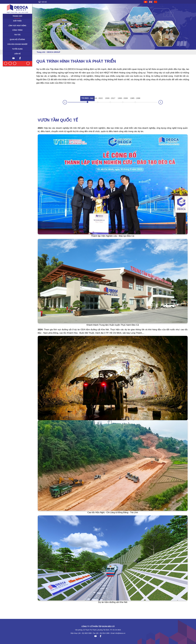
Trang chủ (17, 16)
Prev (63, 103)
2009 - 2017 (110, 98)
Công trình (17, 30)
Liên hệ (17, 54)
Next (163, 101)
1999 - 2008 (123, 98)
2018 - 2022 (98, 98)
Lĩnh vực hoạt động (17, 26)
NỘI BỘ (43, 2)
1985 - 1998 (135, 98)
